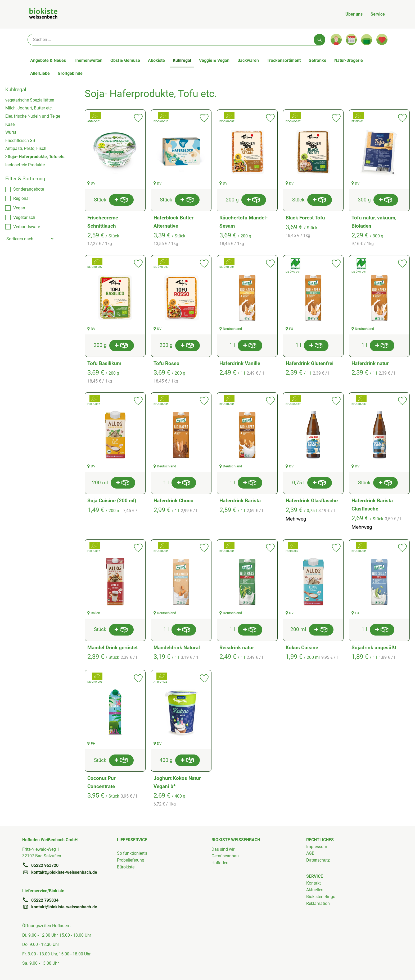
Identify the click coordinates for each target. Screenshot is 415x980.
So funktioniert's (132, 853)
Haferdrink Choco (173, 501)
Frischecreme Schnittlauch (103, 222)
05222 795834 (40, 900)
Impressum (317, 847)
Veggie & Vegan (214, 60)
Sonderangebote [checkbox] (29, 189)
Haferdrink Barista (240, 501)
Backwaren (248, 60)
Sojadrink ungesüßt (374, 648)
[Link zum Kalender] (351, 39)
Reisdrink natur (237, 648)
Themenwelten (88, 60)
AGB (310, 853)
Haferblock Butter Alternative (173, 222)
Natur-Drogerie (349, 60)
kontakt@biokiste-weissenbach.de (60, 872)
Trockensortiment (284, 60)
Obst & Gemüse (125, 60)
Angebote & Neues (48, 60)
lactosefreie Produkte (25, 165)
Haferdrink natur (370, 363)
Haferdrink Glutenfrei (310, 363)
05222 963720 (40, 865)
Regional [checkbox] (21, 198)
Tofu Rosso (166, 363)
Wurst (11, 132)
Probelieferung (131, 860)
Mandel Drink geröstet (112, 648)
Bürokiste (126, 867)
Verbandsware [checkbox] (27, 227)
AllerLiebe (40, 73)
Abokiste (156, 60)
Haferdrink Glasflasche (312, 501)
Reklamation (318, 903)
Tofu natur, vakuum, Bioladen (374, 222)
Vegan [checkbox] (19, 208)
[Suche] (176, 40)
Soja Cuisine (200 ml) (112, 501)
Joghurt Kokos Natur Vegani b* (177, 782)
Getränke (317, 60)
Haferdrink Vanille (240, 363)
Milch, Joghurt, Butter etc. (29, 108)
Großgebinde (70, 73)
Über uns (354, 14)
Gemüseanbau (225, 856)
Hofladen (220, 863)
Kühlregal (182, 60)
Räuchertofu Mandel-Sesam (243, 222)
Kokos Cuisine (302, 648)
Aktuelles (315, 890)
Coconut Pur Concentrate (102, 782)
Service (378, 14)
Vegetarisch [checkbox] (24, 217)
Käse (10, 124)
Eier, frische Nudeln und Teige (33, 116)
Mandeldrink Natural (177, 648)
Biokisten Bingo (321, 897)
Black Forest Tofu (305, 218)
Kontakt (313, 883)
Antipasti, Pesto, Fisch (26, 148)
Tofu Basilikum (104, 363)
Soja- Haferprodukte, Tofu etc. (35, 157)
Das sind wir (223, 849)
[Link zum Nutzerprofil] (336, 39)
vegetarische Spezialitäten (30, 100)
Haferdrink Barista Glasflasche (372, 505)
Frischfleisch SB (20, 141)
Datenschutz (318, 860)
